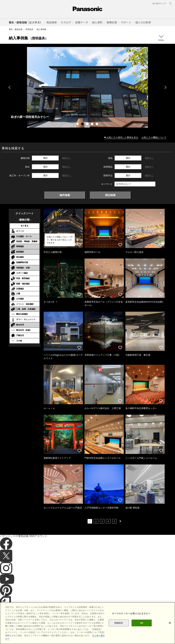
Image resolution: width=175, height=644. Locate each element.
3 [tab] (88, 124)
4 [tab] (92, 124)
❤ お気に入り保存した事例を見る (121, 137)
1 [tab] (78, 124)
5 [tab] (97, 124)
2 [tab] (83, 124)
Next (166, 87)
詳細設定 (119, 623)
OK (142, 623)
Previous (9, 87)
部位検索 (110, 195)
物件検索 (65, 195)
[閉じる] (170, 623)
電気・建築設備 (16, 29)
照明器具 (29, 29)
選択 (45, 158)
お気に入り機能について (154, 137)
